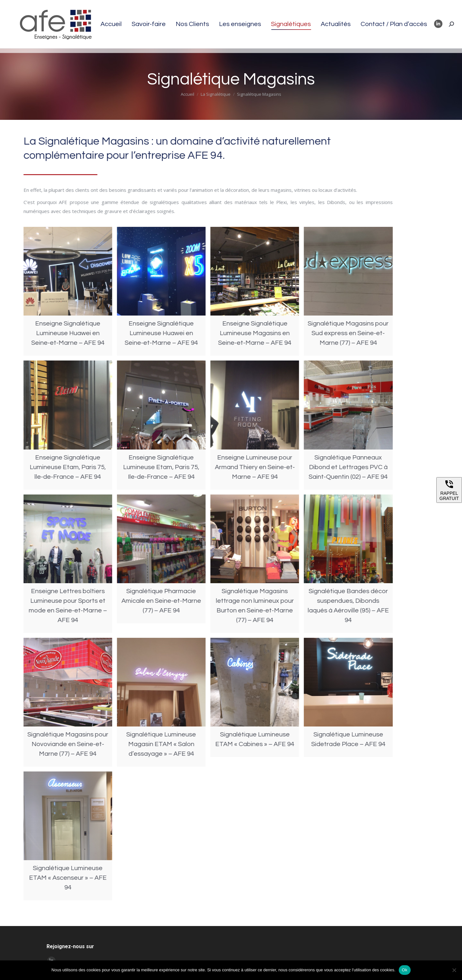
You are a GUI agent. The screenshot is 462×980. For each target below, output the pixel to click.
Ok (405, 970)
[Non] (454, 970)
